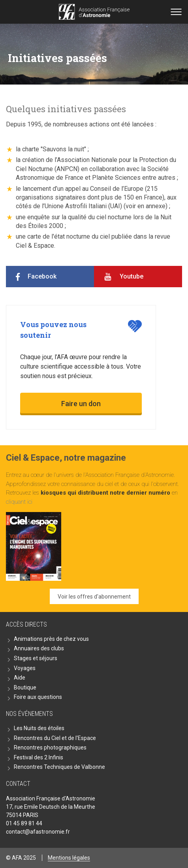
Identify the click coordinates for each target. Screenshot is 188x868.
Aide (20, 678)
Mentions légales (69, 858)
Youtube (132, 276)
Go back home (94, 12)
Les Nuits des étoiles (39, 728)
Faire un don (81, 404)
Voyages (25, 668)
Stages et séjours (36, 658)
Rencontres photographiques (50, 747)
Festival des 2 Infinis (39, 757)
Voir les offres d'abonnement (94, 597)
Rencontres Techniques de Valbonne (59, 767)
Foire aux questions (38, 697)
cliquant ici (19, 502)
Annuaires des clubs (39, 648)
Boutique (25, 687)
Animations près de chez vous (51, 639)
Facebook (42, 276)
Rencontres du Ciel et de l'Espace (55, 738)
